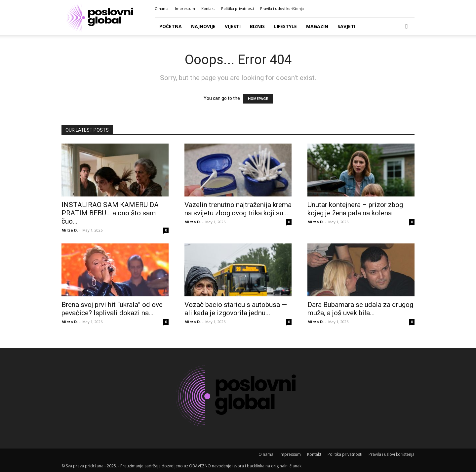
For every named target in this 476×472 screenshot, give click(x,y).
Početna (171, 26)
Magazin (317, 26)
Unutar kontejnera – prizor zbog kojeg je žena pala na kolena (355, 209)
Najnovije (203, 26)
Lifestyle (285, 26)
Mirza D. (70, 230)
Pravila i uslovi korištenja (282, 8)
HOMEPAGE (258, 99)
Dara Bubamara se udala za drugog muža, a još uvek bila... (360, 309)
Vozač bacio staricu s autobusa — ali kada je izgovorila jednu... (236, 309)
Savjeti (346, 26)
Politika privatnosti (238, 8)
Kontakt (208, 8)
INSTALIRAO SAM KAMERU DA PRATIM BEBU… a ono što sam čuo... (110, 213)
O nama (162, 8)
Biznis (257, 26)
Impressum (185, 8)
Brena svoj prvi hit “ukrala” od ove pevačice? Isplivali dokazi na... (112, 309)
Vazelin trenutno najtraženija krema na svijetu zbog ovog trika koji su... (238, 209)
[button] (407, 27)
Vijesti (233, 26)
